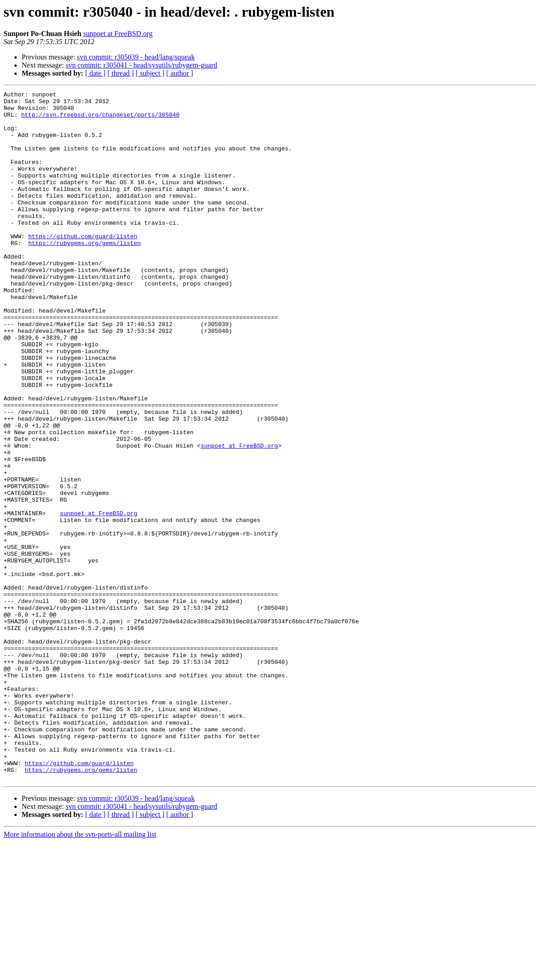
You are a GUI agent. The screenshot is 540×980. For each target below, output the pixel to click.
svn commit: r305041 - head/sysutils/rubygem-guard (142, 65)
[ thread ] (121, 73)
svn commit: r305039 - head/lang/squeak (136, 57)
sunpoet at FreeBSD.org (118, 34)
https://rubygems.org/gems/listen (85, 274)
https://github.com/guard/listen (83, 266)
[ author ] (180, 73)
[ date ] (95, 73)
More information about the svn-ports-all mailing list (80, 972)
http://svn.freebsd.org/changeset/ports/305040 (100, 120)
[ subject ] (150, 73)
